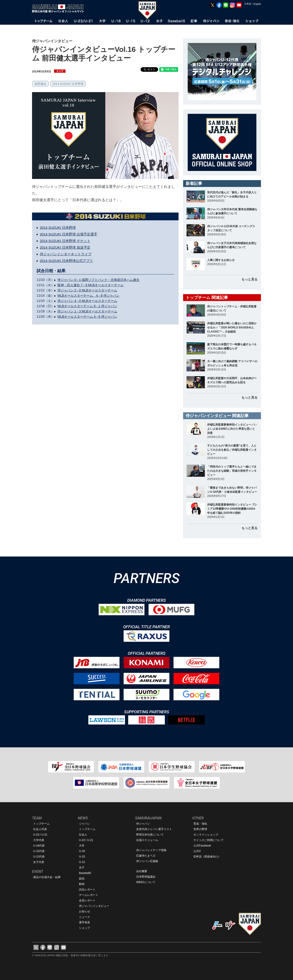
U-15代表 (39, 851)
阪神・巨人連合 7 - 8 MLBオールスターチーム (91, 285)
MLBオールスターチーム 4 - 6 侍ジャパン (87, 317)
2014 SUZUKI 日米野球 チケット (65, 241)
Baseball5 (85, 873)
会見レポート (87, 900)
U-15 (82, 857)
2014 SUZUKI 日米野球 (68, 84)
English (257, 4)
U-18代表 (39, 846)
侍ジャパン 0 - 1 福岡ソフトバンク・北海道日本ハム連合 (98, 280)
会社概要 (142, 871)
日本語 (248, 4)
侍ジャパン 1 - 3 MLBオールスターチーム (87, 311)
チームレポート (89, 895)
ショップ (84, 928)
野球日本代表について (150, 835)
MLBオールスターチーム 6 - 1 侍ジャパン (87, 306)
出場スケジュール (147, 840)
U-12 (82, 862)
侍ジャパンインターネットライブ (66, 254)
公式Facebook (202, 846)
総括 (82, 879)
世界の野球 (200, 829)
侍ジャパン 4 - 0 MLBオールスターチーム (87, 301)
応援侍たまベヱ (146, 856)
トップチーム (41, 824)
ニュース (84, 917)
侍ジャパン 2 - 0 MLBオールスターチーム (87, 290)
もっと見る (250, 279)
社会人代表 (40, 829)
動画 (82, 884)
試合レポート (87, 889)
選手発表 (84, 922)
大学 (82, 846)
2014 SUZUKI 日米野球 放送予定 (65, 247)
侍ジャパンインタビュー (94, 906)
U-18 (82, 851)
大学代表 (39, 840)
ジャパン (84, 824)
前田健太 (41, 84)
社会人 (83, 835)
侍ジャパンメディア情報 (151, 850)
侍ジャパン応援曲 (147, 861)
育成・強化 (200, 824)
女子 (82, 868)
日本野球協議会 (146, 877)
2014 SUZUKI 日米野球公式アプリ (66, 261)
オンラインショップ (206, 835)
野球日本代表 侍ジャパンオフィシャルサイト (60, 8)
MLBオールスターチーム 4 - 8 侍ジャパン (88, 296)
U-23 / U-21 (40, 835)
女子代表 (39, 862)
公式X (197, 851)
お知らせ (84, 911)
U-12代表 (39, 857)
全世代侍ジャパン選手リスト (154, 829)
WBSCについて (146, 882)
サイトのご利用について (209, 840)
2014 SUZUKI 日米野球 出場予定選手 (69, 234)
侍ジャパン (143, 824)
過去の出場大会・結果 (47, 877)
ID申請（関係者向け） (207, 857)
